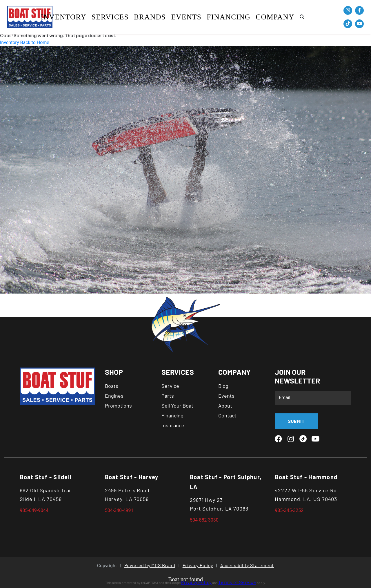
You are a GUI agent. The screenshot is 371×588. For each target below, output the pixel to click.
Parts (168, 396)
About (225, 406)
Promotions (118, 406)
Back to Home (34, 42)
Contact (227, 415)
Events (186, 17)
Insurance (173, 425)
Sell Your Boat (177, 406)
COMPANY (275, 17)
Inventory (63, 17)
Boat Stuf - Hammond (306, 477)
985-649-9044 (34, 510)
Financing (229, 17)
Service (170, 386)
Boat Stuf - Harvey (132, 477)
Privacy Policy (198, 565)
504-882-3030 (204, 520)
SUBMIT (296, 421)
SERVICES (110, 17)
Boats (112, 386)
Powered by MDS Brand (150, 565)
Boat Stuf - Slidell (46, 477)
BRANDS (150, 17)
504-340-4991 (119, 510)
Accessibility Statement (247, 565)
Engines (114, 396)
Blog (223, 386)
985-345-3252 (289, 510)
